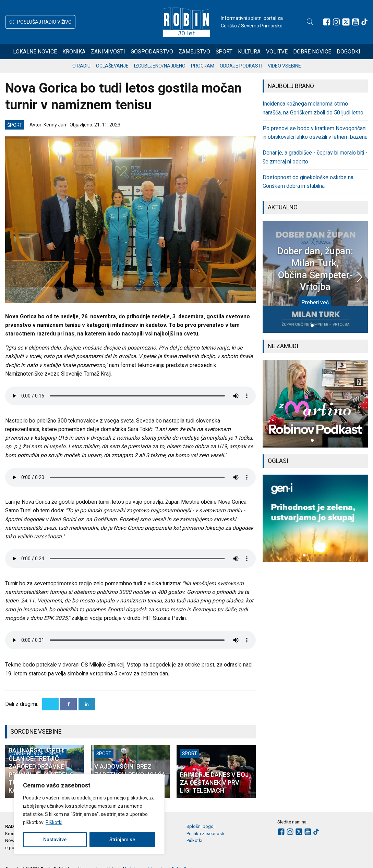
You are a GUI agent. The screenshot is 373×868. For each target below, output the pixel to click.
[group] (315, 404)
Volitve (277, 52)
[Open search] (310, 22)
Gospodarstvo (152, 52)
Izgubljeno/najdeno (160, 66)
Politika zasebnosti (205, 834)
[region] (89, 814)
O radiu (81, 66)
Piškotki (54, 822)
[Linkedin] (87, 704)
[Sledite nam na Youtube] (356, 22)
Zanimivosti (108, 52)
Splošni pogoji (201, 826)
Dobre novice (312, 52)
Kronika (74, 52)
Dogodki (348, 52)
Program (203, 66)
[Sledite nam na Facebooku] (327, 22)
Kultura (249, 52)
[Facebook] (69, 704)
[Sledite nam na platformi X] (346, 22)
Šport (224, 52)
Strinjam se (122, 840)
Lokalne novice (35, 52)
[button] (40, 22)
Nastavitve (55, 840)
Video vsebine (284, 66)
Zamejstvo (194, 52)
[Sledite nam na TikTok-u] (364, 22)
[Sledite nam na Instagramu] (336, 22)
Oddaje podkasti (241, 66)
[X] (50, 704)
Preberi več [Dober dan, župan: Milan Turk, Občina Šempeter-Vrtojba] (315, 302)
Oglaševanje (112, 66)
